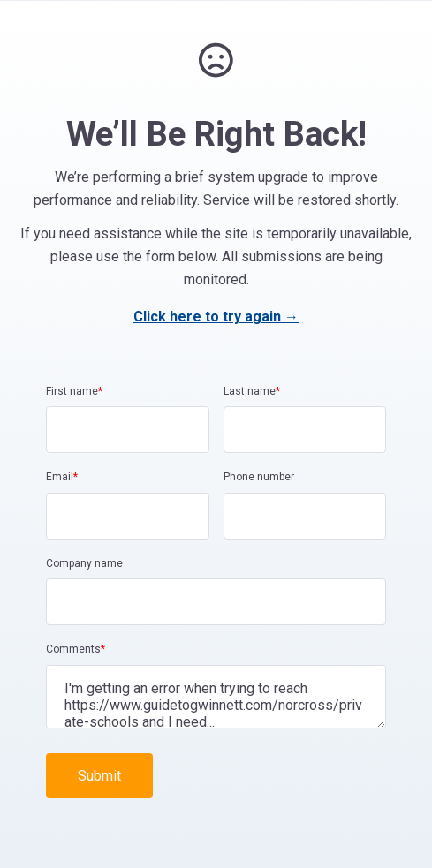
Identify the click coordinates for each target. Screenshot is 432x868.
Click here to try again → (216, 317)
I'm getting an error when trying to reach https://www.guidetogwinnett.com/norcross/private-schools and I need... (216, 697)
